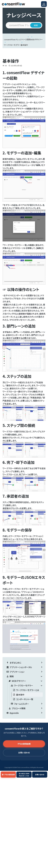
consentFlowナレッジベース (15, 39)
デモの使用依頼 (24, 744)
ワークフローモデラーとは (28, 690)
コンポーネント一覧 (25, 699)
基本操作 (24, 45)
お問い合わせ (24, 753)
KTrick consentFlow (23, 767)
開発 (29, 39)
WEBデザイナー (37, 39)
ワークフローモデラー (12, 45)
